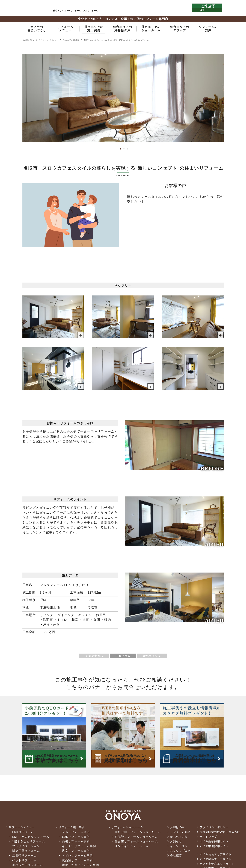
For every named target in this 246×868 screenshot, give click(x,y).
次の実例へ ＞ (154, 657)
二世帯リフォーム (23, 857)
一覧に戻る (123, 657)
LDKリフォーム (21, 833)
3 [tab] (127, 150)
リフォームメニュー (21, 828)
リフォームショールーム (126, 828)
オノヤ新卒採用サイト (214, 843)
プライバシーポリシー (214, 828)
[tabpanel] (123, 99)
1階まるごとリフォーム (27, 843)
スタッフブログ (179, 852)
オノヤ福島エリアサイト (216, 860)
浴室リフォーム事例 (74, 852)
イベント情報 (177, 847)
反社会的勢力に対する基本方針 (221, 833)
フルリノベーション (24, 847)
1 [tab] (120, 150)
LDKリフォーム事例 (74, 838)
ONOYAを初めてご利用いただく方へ (140, 8)
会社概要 (174, 857)
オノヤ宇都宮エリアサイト (217, 865)
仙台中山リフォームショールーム (136, 833)
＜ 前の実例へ (92, 657)
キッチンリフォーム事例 (77, 847)
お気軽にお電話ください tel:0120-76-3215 (173, 8)
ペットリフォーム (23, 861)
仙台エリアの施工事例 (92, 41)
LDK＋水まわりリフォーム (29, 838)
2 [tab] (123, 150)
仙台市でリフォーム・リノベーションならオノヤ (49, 41)
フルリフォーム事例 (74, 833)
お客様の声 (176, 828)
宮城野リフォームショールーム (134, 838)
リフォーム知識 (179, 833)
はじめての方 (177, 838)
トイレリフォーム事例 (75, 857)
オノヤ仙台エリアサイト (216, 856)
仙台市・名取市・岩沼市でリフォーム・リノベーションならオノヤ (35, 8)
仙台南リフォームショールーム (134, 843)
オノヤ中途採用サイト (214, 847)
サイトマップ (208, 838)
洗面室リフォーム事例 (75, 861)
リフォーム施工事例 (70, 828)
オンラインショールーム (130, 847)
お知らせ (174, 843)
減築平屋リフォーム (24, 852)
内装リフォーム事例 (74, 843)
